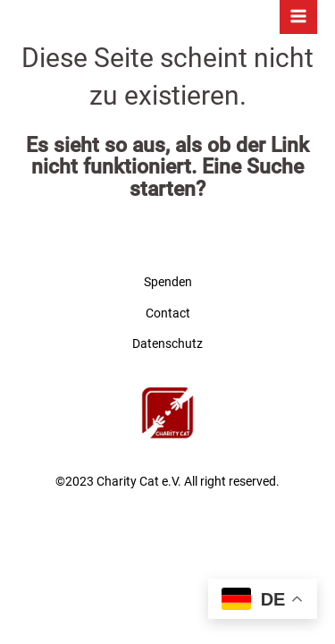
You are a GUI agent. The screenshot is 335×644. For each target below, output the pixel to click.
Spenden (168, 282)
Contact (168, 313)
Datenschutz (167, 343)
